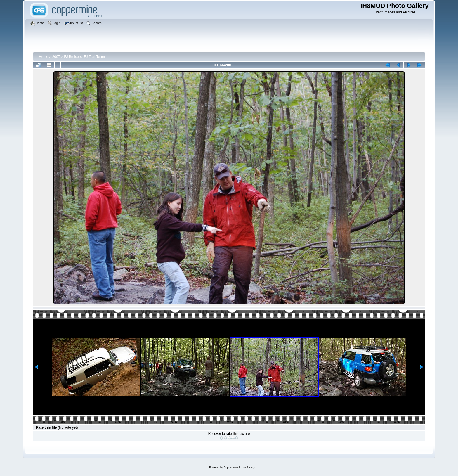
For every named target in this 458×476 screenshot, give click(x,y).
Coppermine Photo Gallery (239, 467)
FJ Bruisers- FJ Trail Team (84, 57)
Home (44, 57)
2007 (56, 57)
